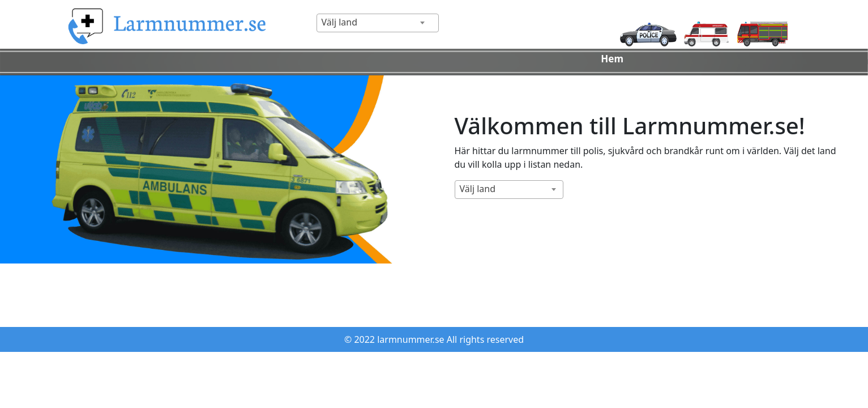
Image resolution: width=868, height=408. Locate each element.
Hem (612, 59)
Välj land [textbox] (340, 22)
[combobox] (378, 23)
